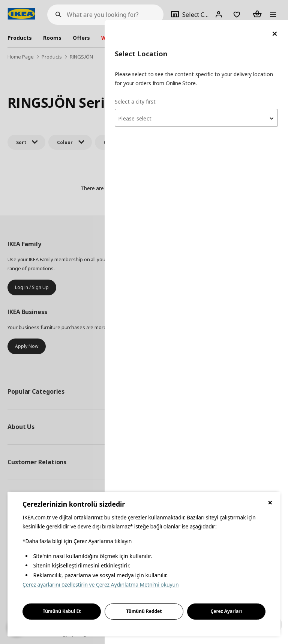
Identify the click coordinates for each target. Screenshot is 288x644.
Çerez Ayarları (226, 611)
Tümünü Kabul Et (62, 611)
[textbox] (198, 99)
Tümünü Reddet (144, 611)
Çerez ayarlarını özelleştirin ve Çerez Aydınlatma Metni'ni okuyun (101, 585)
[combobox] (198, 98)
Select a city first (139, 81)
